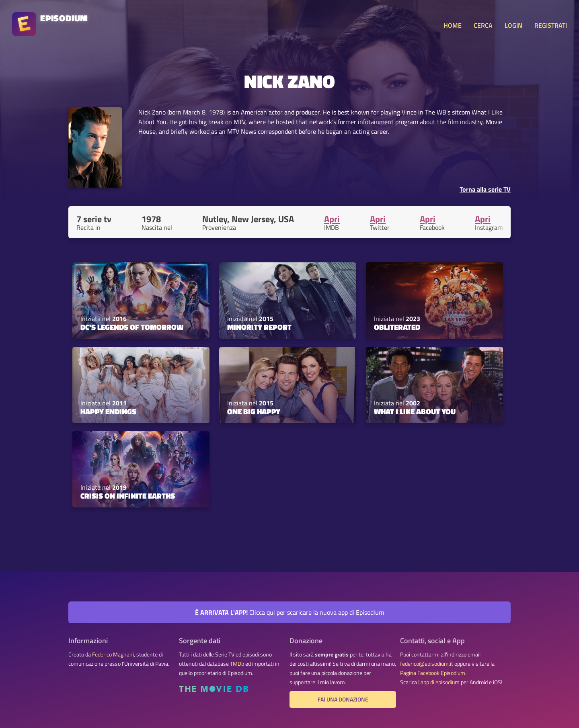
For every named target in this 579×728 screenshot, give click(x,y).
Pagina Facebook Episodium (433, 673)
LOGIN (513, 25)
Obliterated (397, 327)
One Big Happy (254, 411)
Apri (332, 219)
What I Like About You (415, 411)
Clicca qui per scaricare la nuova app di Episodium (289, 612)
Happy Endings (108, 411)
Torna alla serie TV (485, 189)
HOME (453, 25)
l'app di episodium (439, 682)
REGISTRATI (551, 25)
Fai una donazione (343, 699)
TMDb (237, 664)
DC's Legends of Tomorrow (132, 327)
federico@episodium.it (427, 664)
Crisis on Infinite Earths (128, 496)
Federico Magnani (113, 654)
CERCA (483, 25)
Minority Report (259, 327)
